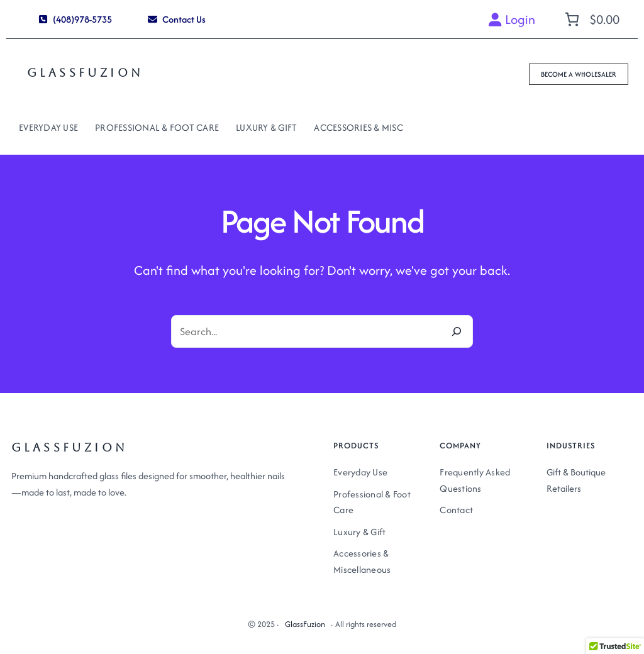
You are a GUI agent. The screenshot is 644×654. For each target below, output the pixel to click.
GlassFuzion (85, 73)
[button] (75, 19)
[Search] (457, 331)
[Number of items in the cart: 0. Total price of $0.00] (591, 19)
